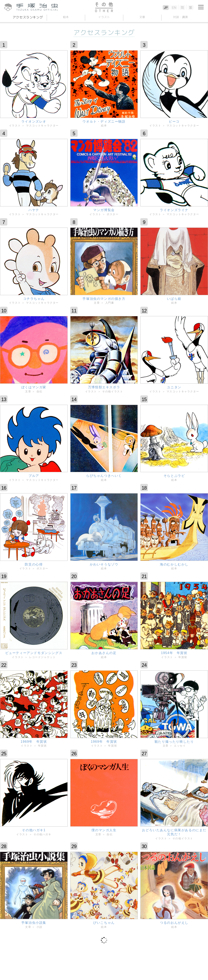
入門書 (110, 303)
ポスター (113, 214)
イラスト (104, 17)
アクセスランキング (28, 17)
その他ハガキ (42, 834)
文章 (142, 17)
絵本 (66, 17)
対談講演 (180, 17)
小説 (40, 927)
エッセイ (180, 746)
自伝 (40, 391)
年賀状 (183, 657)
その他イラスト (113, 391)
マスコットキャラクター (42, 126)
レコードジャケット (42, 657)
